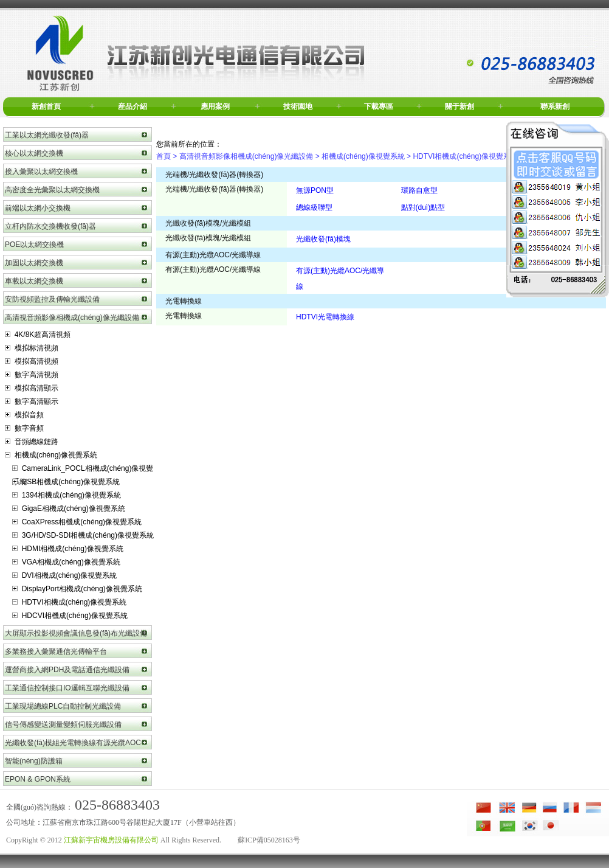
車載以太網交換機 (34, 281)
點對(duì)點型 (423, 207)
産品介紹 (132, 106)
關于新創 (459, 106)
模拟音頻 (24, 415)
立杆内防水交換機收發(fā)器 (50, 226)
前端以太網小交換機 (38, 208)
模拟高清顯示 (32, 388)
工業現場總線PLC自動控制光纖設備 (63, 706)
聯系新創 (555, 106)
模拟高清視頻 (32, 361)
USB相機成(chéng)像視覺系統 (66, 482)
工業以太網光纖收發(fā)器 (47, 135)
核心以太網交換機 (34, 153)
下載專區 (379, 106)
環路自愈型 (419, 190)
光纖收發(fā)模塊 (323, 239)
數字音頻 (24, 428)
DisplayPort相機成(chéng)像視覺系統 (77, 589)
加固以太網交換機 (34, 263)
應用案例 (215, 106)
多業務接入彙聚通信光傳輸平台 (56, 651)
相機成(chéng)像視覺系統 (51, 455)
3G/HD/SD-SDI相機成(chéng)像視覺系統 (83, 535)
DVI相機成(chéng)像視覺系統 (64, 575)
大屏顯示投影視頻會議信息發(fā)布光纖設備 (76, 633)
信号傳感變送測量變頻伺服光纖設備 (63, 724)
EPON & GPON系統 (38, 779)
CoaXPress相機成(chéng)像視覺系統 (77, 522)
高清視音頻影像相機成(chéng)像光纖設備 (72, 318)
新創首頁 (46, 106)
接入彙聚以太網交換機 (41, 172)
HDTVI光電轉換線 (325, 317)
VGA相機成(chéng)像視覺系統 (66, 562)
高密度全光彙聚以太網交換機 (52, 190)
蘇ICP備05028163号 (269, 840)
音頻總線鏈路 (32, 442)
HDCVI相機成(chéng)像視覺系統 (70, 616)
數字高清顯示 (32, 401)
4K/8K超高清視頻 (38, 335)
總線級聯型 (314, 207)
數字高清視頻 (32, 375)
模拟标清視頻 (32, 348)
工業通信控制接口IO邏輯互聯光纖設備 (67, 688)
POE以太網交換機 (34, 245)
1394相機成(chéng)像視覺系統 (67, 495)
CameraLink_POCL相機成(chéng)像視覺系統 (83, 470)
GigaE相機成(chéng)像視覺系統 (69, 509)
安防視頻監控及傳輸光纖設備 (52, 299)
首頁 (163, 156)
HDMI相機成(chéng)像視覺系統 (68, 549)
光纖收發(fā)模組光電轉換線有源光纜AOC (73, 743)
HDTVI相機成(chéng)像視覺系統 (69, 602)
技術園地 (298, 106)
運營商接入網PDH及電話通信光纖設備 (67, 670)
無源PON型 (315, 190)
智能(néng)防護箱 (34, 761)
